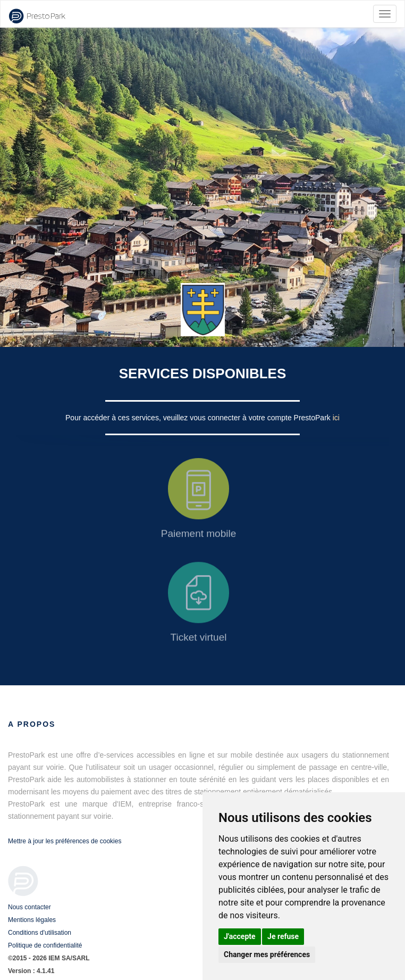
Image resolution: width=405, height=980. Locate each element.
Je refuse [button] (283, 936)
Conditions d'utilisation (40, 933)
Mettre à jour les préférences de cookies (65, 841)
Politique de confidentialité (45, 945)
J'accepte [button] (240, 936)
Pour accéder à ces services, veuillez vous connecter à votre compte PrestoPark (199, 418)
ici (336, 418)
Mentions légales (32, 920)
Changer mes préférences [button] (267, 954)
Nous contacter (29, 907)
